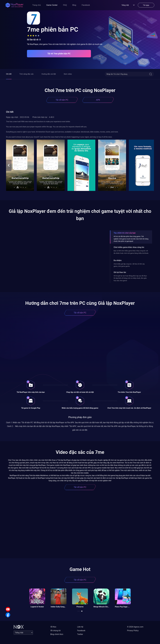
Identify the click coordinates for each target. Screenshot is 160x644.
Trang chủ (37, 5)
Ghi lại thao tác (120, 272)
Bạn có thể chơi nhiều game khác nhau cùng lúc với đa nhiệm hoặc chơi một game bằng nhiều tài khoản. (131, 252)
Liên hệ (80, 627)
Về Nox (53, 627)
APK (98, 100)
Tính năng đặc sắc (27, 74)
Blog (74, 5)
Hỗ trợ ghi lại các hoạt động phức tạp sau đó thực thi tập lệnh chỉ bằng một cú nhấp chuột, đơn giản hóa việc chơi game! (130, 278)
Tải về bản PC (62, 100)
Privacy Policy (133, 631)
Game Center (52, 5)
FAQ (65, 5)
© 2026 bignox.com (135, 627)
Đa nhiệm (118, 260)
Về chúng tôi (55, 631)
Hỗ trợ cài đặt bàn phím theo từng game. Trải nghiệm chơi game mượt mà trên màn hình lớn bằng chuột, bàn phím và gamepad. (131, 239)
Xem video (68, 74)
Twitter (80, 634)
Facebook (86, 5)
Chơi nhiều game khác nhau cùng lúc (129, 247)
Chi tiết (9, 74)
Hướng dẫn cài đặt (49, 74)
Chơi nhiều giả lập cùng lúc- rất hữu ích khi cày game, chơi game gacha (129, 265)
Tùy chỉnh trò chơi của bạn (125, 233)
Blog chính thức (57, 634)
